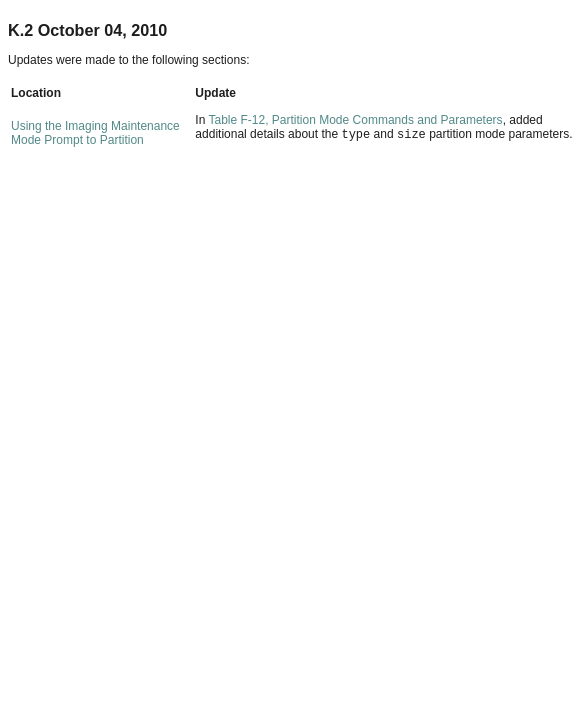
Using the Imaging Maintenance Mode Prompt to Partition (95, 133)
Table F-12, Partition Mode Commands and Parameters (355, 120)
